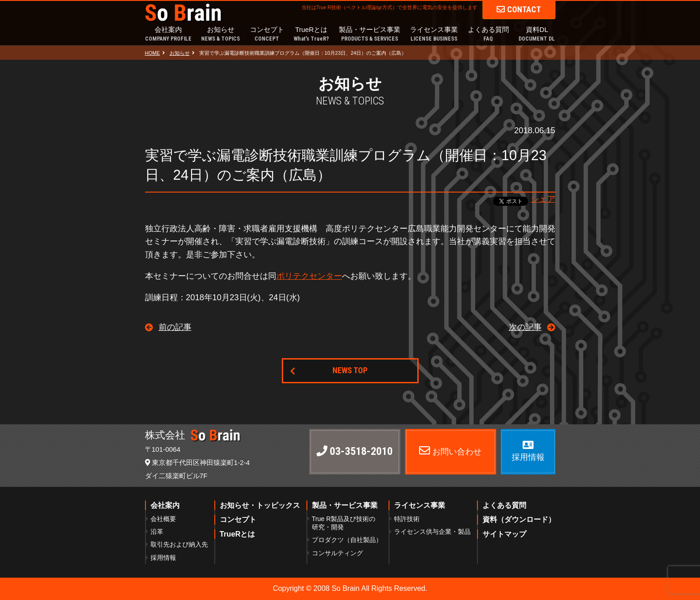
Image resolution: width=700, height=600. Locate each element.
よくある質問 (488, 34)
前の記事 (175, 327)
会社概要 (163, 519)
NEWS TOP (350, 370)
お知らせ (220, 34)
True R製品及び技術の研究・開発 (344, 523)
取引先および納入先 (179, 544)
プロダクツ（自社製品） (347, 540)
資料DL (537, 34)
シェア (543, 199)
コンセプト (267, 34)
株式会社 (193, 435)
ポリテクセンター (309, 276)
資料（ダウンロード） (519, 519)
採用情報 (163, 558)
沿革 (157, 532)
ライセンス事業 (434, 34)
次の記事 (525, 327)
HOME (153, 53)
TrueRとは (311, 34)
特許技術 (407, 519)
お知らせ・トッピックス (260, 505)
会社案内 (168, 34)
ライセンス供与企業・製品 (432, 532)
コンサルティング (337, 553)
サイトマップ (504, 534)
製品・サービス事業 (370, 34)
